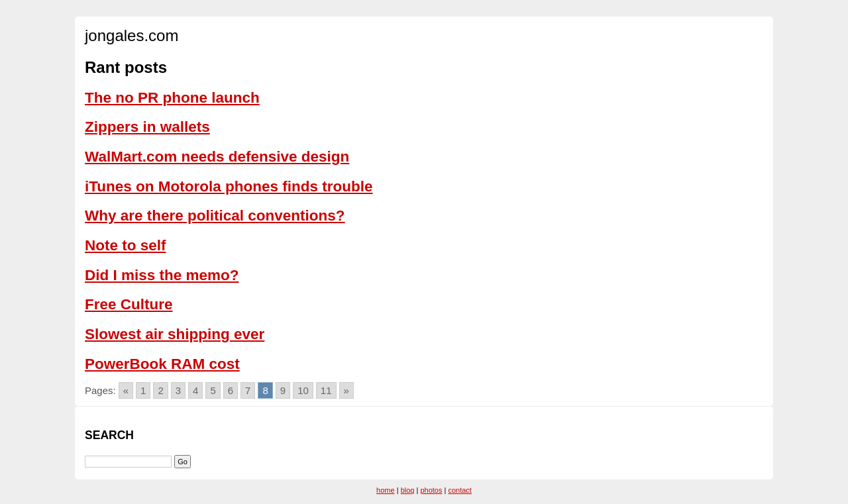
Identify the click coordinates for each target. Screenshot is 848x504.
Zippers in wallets (147, 127)
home (386, 490)
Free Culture (129, 304)
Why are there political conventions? (215, 216)
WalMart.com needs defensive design (217, 157)
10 (303, 390)
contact (459, 490)
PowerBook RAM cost (162, 364)
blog (408, 490)
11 (326, 390)
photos (431, 490)
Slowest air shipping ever (175, 334)
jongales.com (132, 35)
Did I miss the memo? (162, 275)
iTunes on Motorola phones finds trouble (229, 186)
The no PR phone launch (172, 98)
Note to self (126, 245)
